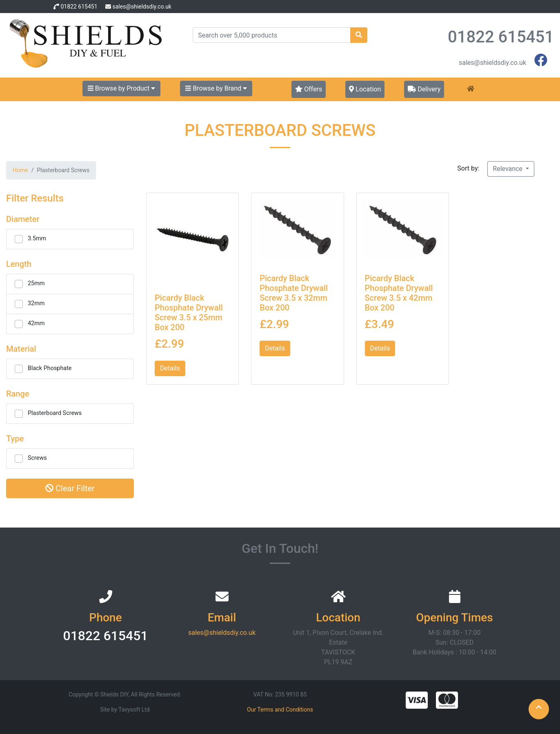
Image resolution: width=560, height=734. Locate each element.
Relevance (508, 169)
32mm (36, 303)
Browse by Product (121, 88)
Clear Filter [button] (70, 488)
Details (170, 368)
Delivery (424, 89)
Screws (37, 458)
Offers (309, 89)
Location (365, 89)
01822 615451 (79, 7)
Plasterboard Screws (55, 413)
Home (20, 170)
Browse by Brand (216, 88)
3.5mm (37, 238)
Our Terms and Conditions (280, 710)
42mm (36, 323)
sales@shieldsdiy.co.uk (142, 7)
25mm (36, 283)
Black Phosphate (50, 368)
